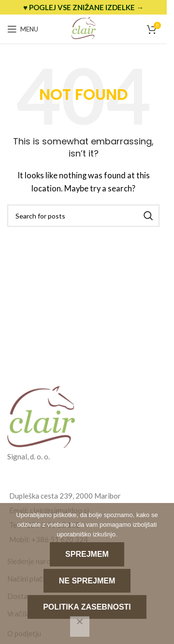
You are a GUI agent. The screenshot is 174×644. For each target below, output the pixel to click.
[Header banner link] (83, 7)
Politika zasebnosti (87, 607)
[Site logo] (84, 28)
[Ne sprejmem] (80, 627)
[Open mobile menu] (23, 29)
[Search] (83, 216)
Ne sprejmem (87, 581)
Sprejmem (87, 554)
